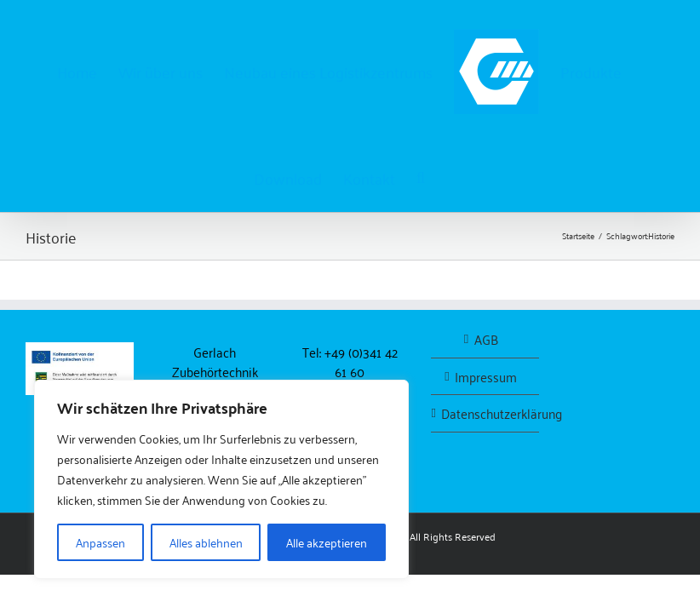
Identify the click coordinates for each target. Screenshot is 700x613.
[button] (421, 176)
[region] (221, 479)
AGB (486, 339)
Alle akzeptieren (327, 542)
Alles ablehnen (206, 542)
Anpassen (100, 542)
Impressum (486, 377)
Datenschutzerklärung (486, 413)
